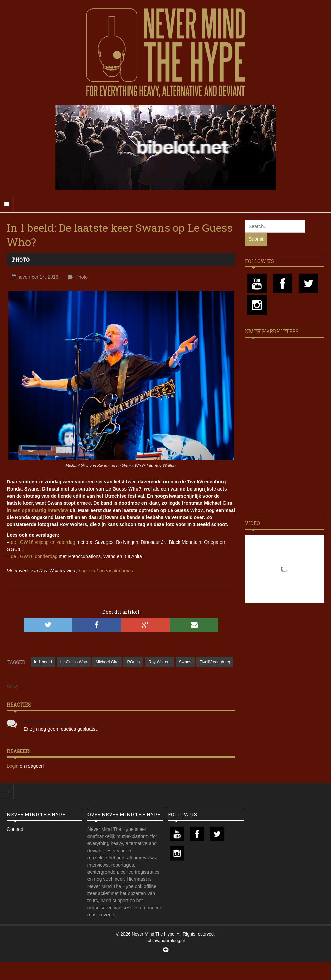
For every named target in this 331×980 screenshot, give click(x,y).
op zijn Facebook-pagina (107, 571)
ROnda (133, 662)
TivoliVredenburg (215, 662)
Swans (185, 662)
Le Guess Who (74, 662)
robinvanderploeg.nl (165, 940)
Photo (21, 260)
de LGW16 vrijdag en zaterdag (43, 542)
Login (13, 766)
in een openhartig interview (37, 510)
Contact (15, 829)
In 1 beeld (43, 662)
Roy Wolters (159, 662)
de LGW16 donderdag (34, 556)
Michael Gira (107, 662)
